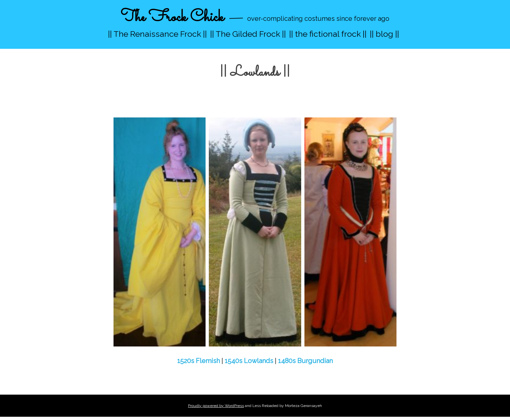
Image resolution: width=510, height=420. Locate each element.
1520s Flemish (199, 361)
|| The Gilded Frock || (248, 34)
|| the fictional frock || (328, 34)
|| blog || (384, 34)
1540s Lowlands (249, 361)
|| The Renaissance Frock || (157, 34)
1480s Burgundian (305, 361)
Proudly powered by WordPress (216, 406)
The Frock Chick (172, 17)
